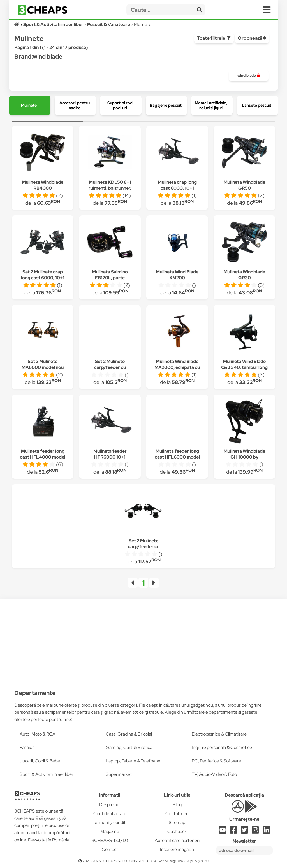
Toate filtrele (214, 38)
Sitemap (177, 822)
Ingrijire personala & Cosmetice (222, 747)
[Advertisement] (143, 641)
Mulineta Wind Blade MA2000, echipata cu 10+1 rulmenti (177, 367)
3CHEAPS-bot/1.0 (110, 840)
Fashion (27, 747)
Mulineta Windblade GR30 (244, 275)
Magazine (110, 831)
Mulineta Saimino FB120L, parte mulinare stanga (110, 278)
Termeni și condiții (110, 822)
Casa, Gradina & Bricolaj (129, 734)
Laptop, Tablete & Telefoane (133, 761)
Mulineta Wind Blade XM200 (177, 275)
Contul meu (177, 814)
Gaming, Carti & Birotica (129, 747)
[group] (249, 76)
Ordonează (252, 38)
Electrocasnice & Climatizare (219, 734)
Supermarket (119, 774)
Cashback (177, 831)
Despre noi (110, 805)
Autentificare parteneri (177, 840)
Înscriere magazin (177, 849)
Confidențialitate (110, 814)
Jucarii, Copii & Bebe (40, 761)
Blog (177, 805)
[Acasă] (17, 25)
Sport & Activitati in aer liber (47, 774)
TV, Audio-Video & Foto (214, 774)
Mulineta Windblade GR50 (244, 185)
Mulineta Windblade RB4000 (43, 185)
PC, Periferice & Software (216, 761)
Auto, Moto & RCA (38, 734)
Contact (110, 849)
